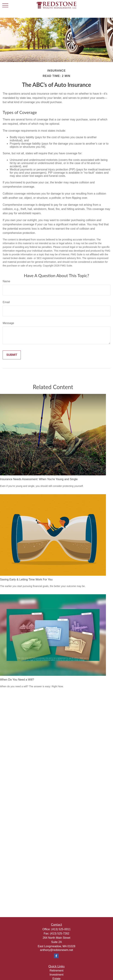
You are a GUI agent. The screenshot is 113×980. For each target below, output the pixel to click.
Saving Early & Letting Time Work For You (26, 579)
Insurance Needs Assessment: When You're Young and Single (39, 479)
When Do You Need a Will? (17, 680)
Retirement (56, 971)
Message (8, 323)
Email (6, 302)
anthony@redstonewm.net (56, 950)
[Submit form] (12, 355)
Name (6, 281)
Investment (56, 975)
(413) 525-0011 (61, 929)
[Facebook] (56, 956)
